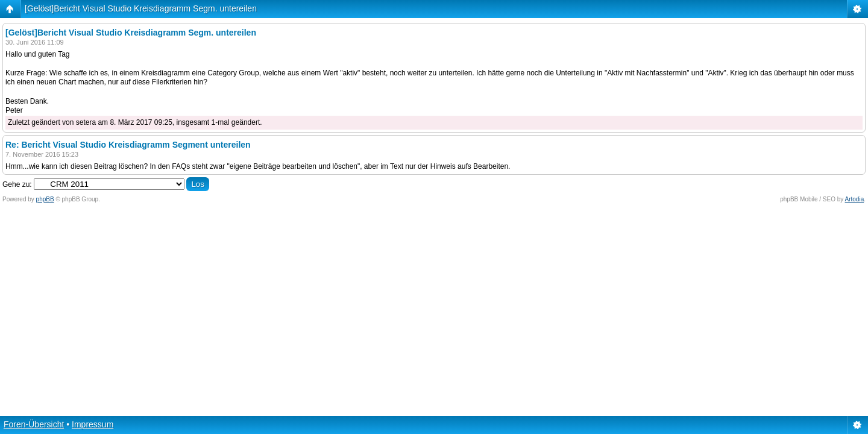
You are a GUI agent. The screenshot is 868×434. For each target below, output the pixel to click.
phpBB (45, 199)
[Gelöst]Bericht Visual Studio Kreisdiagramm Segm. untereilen (141, 8)
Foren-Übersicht (34, 424)
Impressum (93, 424)
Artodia (855, 199)
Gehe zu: (17, 184)
